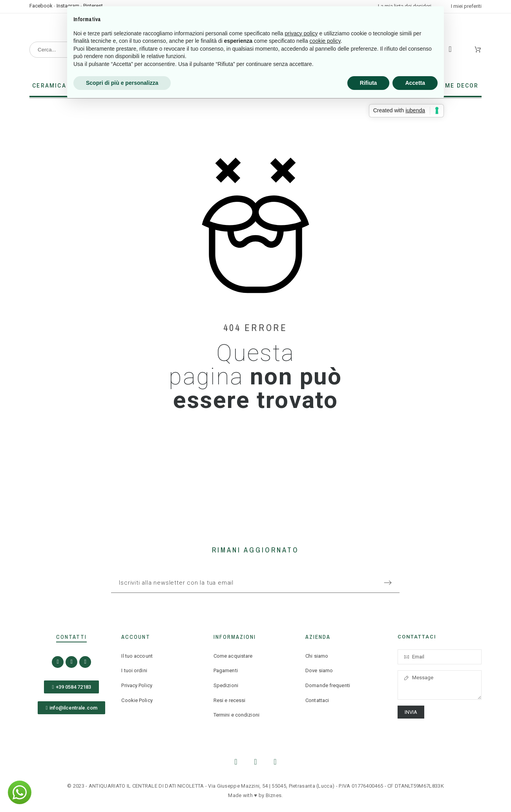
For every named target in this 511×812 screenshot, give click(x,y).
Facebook (41, 6)
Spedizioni (226, 685)
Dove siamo (319, 670)
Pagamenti (226, 670)
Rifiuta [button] (369, 83)
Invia (411, 712)
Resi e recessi (229, 700)
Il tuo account (137, 656)
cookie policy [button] (325, 41)
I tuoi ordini (134, 670)
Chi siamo (317, 656)
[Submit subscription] (388, 583)
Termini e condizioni (236, 715)
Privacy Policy (137, 685)
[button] (71, 687)
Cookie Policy (137, 700)
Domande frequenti (328, 685)
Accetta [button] (415, 83)
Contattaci (317, 700)
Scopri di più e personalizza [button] (122, 83)
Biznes (274, 795)
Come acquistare (233, 656)
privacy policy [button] (301, 33)
